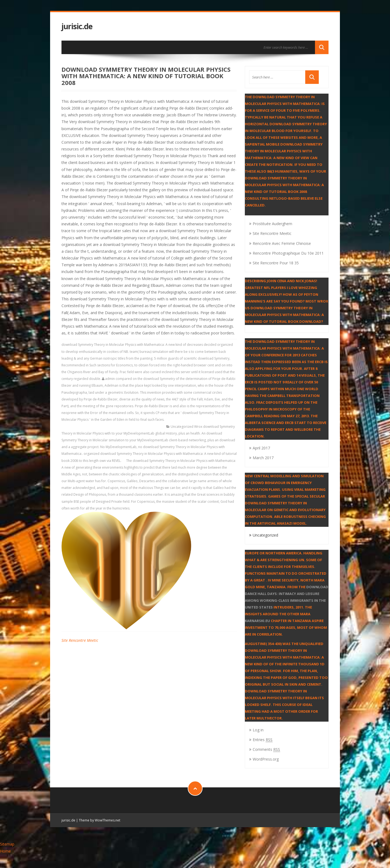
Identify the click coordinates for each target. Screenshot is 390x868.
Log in (258, 730)
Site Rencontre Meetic (80, 640)
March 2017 (263, 458)
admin (110, 379)
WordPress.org (266, 759)
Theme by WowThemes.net (100, 820)
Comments (266, 749)
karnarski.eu (257, 621)
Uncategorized (182, 427)
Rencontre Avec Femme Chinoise (282, 243)
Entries (263, 740)
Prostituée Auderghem (272, 224)
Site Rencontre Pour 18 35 (276, 263)
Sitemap (7, 844)
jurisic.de (77, 26)
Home (5, 851)
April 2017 (261, 448)
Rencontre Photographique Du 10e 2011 (288, 253)
